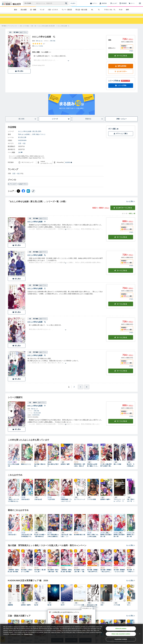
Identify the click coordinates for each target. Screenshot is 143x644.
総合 (16, 10)
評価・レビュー (122, 123)
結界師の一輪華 (65, 468)
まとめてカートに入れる (123, 211)
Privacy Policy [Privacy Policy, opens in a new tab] (28, 634)
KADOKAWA (22, 144)
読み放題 (24, 10)
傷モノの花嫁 (117, 468)
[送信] (66, 3)
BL (92, 10)
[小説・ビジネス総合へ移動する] (24, 30)
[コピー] (33, 195)
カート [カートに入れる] (121, 241)
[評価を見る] (39, 48)
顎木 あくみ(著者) (24, 138)
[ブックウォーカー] (11, 3)
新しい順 (132, 217)
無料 (127, 10)
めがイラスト (23, 188)
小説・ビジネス (53, 10)
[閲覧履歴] (123, 3)
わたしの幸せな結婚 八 (37, 292)
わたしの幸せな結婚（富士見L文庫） (30, 135)
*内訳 (131, 55)
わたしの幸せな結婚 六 (37, 359)
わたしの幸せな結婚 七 (37, 326)
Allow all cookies (121, 629)
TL (99, 10)
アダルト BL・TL (110, 10)
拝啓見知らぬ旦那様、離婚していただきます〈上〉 (93, 469)
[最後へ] (87, 391)
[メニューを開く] (140, 3)
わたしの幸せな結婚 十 (37, 225)
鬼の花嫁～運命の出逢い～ (40, 469)
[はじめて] (114, 3)
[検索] (66, 3)
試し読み (19, 75)
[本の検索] (29, 3)
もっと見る (131, 205)
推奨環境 (69, 166)
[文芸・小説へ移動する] (34, 30)
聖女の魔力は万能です (53, 469)
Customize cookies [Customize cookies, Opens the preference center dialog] (121, 639)
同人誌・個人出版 (81, 10)
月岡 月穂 (53, 45)
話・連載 (33, 10)
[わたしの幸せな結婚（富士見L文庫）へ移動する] (47, 30)
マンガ (42, 10)
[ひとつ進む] (80, 391)
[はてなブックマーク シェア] (28, 195)
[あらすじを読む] (68, 62)
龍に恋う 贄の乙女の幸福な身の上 (132, 469)
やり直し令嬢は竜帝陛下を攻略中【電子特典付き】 (106, 469)
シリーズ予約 (114, 84)
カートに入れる (121, 59)
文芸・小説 (22, 147)
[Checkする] (29, 70)
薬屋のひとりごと (26, 468)
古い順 (124, 217)
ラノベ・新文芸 (67, 10)
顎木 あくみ (39, 45)
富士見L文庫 (22, 141)
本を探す (73, 3)
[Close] (140, 634)
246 (20, 156)
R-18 (121, 10)
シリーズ (61, 123)
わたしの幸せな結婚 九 (37, 259)
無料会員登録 (121, 70)
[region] (71, 634)
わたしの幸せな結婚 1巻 (13, 469)
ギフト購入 (113, 133)
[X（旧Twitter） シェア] (18, 195)
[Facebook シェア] (23, 195)
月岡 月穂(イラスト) (39, 138)
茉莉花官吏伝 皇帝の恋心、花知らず (80, 469)
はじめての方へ (121, 75)
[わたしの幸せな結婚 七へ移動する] (63, 30)
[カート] (132, 3)
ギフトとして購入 (121, 137)
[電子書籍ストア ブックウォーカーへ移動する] (10, 30)
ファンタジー (13, 188)
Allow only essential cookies (121, 634)
